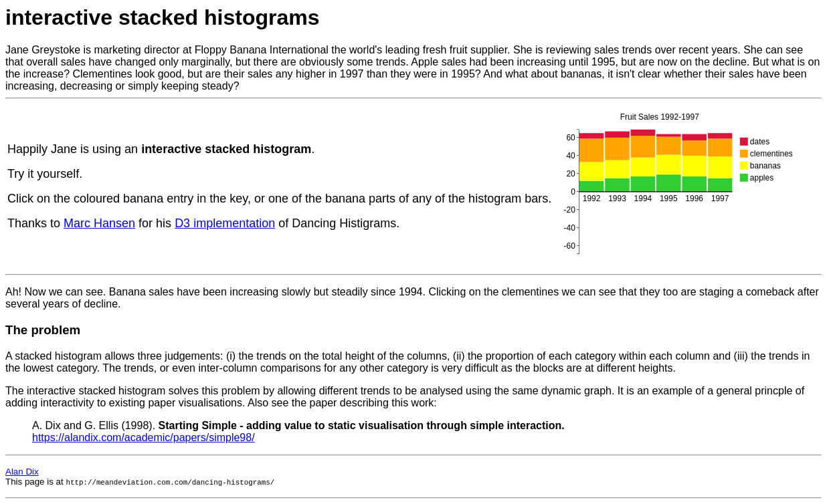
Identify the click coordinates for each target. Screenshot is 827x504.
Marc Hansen (99, 223)
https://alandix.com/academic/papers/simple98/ (144, 437)
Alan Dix (22, 472)
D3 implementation (225, 223)
